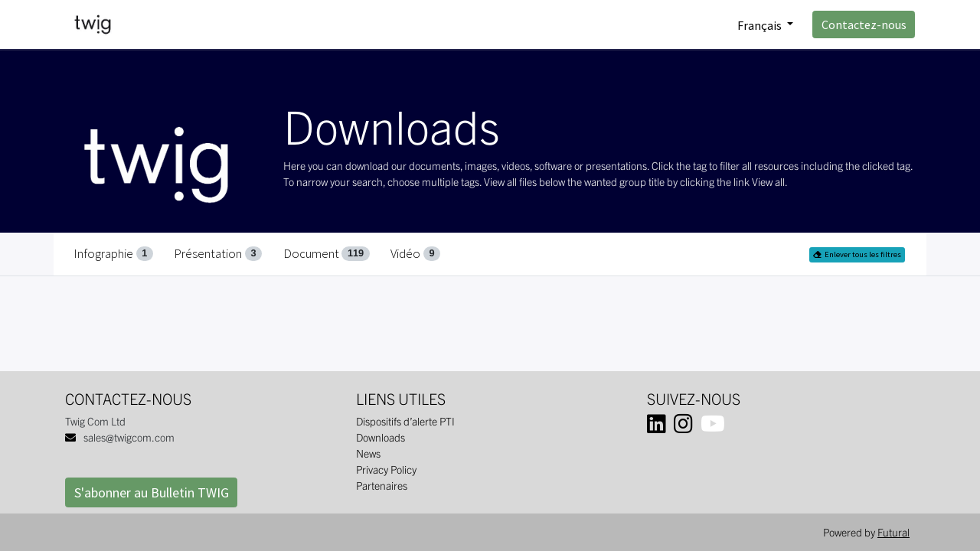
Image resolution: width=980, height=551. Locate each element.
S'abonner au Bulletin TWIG (152, 492)
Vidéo (415, 253)
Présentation (218, 253)
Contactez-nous (864, 24)
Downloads (381, 437)
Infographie (113, 253)
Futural (893, 532)
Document (327, 253)
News (368, 453)
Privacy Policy (386, 469)
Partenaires (382, 485)
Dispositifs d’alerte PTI (405, 421)
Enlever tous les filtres (857, 254)
